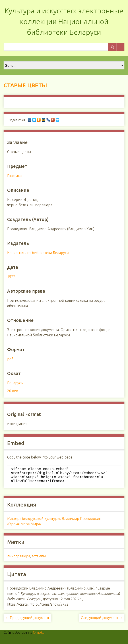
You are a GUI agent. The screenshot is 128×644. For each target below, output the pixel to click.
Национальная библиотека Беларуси (38, 253)
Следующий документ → (102, 621)
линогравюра (19, 560)
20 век (13, 391)
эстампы (39, 560)
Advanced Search (120, 47)
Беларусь (15, 383)
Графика (14, 176)
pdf (10, 359)
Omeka (39, 636)
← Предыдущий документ (27, 621)
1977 (11, 277)
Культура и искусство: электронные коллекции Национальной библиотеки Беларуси (64, 21)
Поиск (112, 47)
